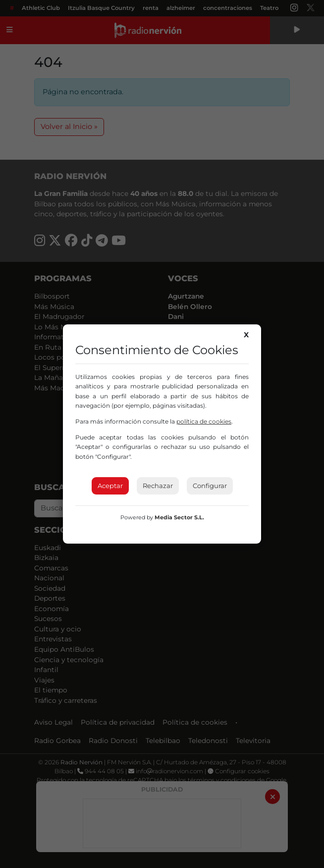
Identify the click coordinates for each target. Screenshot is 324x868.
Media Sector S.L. (179, 517)
